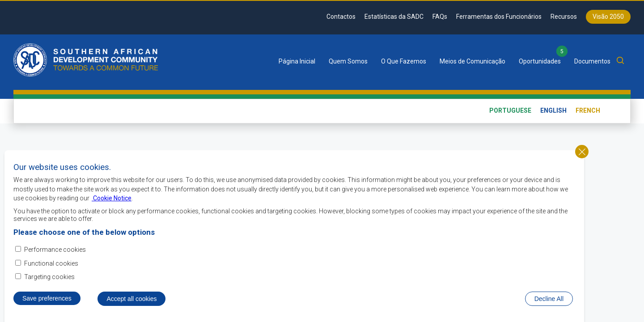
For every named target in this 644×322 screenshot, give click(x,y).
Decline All (549, 302)
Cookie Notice (112, 202)
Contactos (341, 17)
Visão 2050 (608, 17)
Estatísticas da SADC (394, 17)
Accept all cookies (131, 302)
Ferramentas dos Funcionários (499, 17)
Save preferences (47, 301)
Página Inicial (297, 61)
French (588, 110)
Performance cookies (55, 253)
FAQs (440, 17)
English (553, 110)
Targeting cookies (49, 280)
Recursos (564, 17)
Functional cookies (51, 267)
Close (582, 155)
